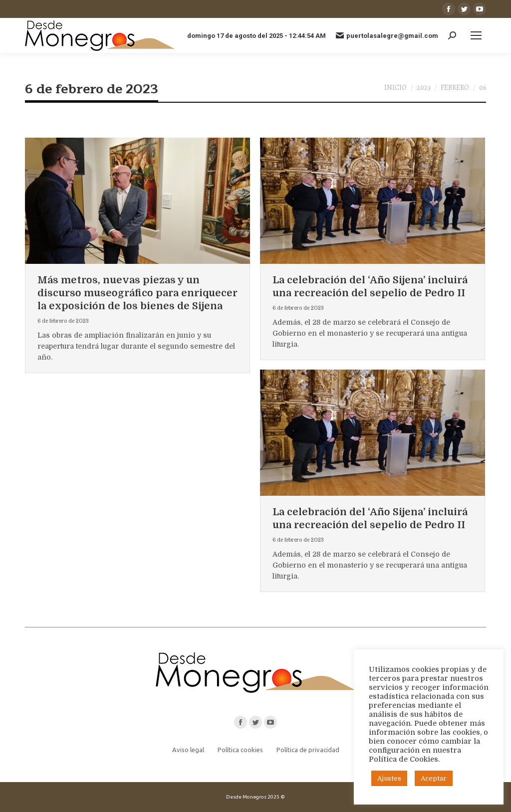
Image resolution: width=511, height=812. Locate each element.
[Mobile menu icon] (476, 35)
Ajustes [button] (389, 778)
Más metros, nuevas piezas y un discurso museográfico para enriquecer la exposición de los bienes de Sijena (137, 293)
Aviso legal (188, 750)
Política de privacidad (308, 750)
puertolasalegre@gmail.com (387, 35)
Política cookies (240, 750)
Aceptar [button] (434, 778)
